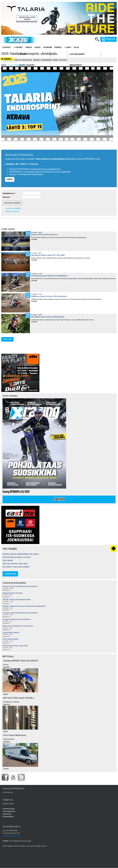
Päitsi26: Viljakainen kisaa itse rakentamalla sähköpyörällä (24, 606)
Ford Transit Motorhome (15, 735)
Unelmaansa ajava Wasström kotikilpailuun (49, 276)
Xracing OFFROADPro (16, 65)
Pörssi (58, 47)
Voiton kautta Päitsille (10, 639)
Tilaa (76, 47)
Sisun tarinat (8, 560)
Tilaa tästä (59, 499)
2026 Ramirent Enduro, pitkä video (15, 646)
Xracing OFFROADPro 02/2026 (16, 492)
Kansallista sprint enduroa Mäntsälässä (48, 317)
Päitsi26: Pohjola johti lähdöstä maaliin (17, 599)
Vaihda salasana (12, 211)
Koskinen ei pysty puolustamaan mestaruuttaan (20, 586)
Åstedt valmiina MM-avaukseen (44, 234)
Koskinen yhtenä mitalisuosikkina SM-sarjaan (21, 554)
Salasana (6, 197)
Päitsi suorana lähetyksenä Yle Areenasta (18, 626)
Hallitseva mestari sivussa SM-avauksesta (49, 296)
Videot (29, 47)
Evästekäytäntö (8, 817)
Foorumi (48, 47)
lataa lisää (7, 339)
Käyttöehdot (7, 814)
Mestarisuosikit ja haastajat (12, 593)
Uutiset (19, 47)
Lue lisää (35, 240)
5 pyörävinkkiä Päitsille (11, 633)
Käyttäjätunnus (9, 193)
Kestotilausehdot (9, 809)
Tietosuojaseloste (9, 811)
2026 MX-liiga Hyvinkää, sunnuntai (16, 557)
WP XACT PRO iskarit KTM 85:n (19, 698)
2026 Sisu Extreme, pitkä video (15, 564)
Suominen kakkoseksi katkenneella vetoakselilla (20, 613)
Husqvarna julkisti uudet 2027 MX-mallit (48, 255)
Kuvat (38, 47)
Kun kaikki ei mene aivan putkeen (16, 567)
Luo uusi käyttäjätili (13, 208)
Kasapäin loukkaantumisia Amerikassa (17, 619)
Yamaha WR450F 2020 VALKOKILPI (21, 661)
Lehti (68, 47)
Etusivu (6, 47)
